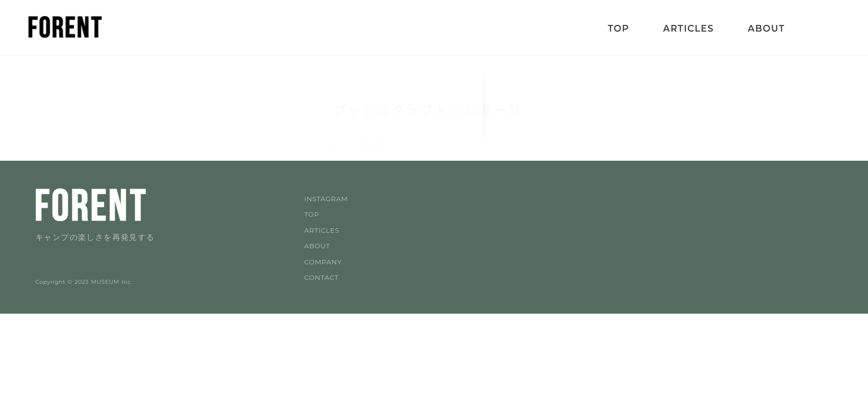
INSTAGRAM (326, 199)
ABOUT (317, 246)
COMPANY (323, 262)
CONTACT (321, 277)
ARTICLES (321, 230)
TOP (311, 214)
